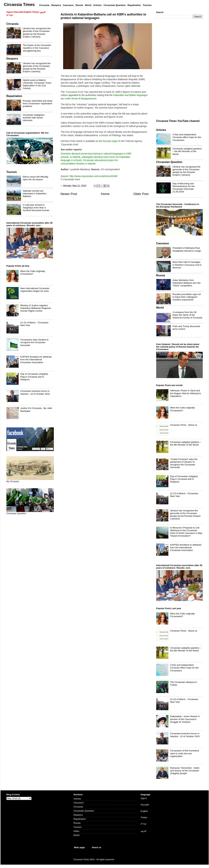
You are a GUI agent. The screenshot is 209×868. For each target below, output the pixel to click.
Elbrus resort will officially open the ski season (36, 178)
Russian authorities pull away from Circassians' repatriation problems (38, 103)
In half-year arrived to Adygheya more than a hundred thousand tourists (36, 208)
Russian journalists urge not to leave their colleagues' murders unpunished (187, 297)
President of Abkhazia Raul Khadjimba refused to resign (187, 249)
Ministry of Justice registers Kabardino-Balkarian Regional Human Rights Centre (35, 308)
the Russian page (108, 141)
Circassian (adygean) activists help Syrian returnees (34, 118)
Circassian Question (84, 811)
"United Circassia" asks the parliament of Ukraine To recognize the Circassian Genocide (184, 463)
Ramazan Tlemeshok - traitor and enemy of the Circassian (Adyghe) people (185, 771)
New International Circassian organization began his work (35, 290)
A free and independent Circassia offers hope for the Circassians (187, 137)
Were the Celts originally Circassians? (33, 273)
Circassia (78, 807)
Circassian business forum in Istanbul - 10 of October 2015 (35, 392)
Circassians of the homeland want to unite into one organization (184, 753)
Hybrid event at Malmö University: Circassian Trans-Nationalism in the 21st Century (37, 84)
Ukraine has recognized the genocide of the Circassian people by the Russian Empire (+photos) (37, 33)
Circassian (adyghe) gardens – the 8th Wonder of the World (187, 151)
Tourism (77, 827)
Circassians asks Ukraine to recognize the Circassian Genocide (34, 342)
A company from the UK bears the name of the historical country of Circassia (188, 315)
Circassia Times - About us (184, 425)
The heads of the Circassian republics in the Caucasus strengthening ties (37, 48)
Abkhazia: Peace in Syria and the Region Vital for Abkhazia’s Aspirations (186, 393)
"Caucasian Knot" (75, 92)
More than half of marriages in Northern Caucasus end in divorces (187, 265)
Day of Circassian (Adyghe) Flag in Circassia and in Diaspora (34, 377)
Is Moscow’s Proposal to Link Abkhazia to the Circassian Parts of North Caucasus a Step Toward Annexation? (186, 532)
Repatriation (80, 819)
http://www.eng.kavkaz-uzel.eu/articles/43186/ (94, 176)
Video (76, 831)
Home (105, 194)
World (76, 835)
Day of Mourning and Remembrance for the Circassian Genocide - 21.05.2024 (184, 188)
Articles (77, 799)
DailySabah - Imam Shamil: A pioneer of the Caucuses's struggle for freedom (185, 719)
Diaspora (78, 815)
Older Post (141, 194)
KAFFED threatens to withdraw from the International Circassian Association (36, 359)
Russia (77, 823)
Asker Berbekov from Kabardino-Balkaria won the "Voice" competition (187, 283)
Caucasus (79, 803)
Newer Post (69, 194)
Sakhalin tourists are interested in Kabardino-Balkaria (35, 194)
